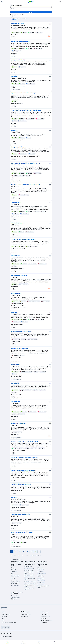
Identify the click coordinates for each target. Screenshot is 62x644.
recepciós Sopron (41, 584)
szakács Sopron (41, 571)
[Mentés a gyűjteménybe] (50, 24)
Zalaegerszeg (14, 571)
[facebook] (2, 627)
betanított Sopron (28, 567)
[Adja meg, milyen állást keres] (31, 5)
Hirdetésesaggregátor (26, 614)
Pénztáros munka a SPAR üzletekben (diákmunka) (26, 185)
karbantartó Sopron (41, 581)
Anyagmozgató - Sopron (18, 60)
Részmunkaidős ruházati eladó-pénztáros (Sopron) (26, 163)
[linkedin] (9, 627)
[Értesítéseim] (60, 2)
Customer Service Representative (21, 484)
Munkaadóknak (25, 616)
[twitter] (5, 627)
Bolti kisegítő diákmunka (18, 423)
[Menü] (2, 2)
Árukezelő (14, 130)
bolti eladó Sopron (41, 568)
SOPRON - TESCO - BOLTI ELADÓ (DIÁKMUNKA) (25, 441)
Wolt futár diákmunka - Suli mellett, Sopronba (24, 458)
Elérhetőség (4, 616)
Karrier (3, 618)
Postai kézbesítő (16, 294)
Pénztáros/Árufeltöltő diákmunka (21, 42)
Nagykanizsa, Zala (15, 575)
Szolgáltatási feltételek (6, 633)
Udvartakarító (15, 365)
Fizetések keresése (45, 616)
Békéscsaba (14, 570)
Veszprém (13, 568)
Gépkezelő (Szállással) (18, 24)
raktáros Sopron (41, 579)
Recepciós (14, 497)
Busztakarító (15, 383)
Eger (12, 573)
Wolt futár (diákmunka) (18, 223)
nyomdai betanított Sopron (30, 581)
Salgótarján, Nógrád (15, 582)
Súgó (3, 620)
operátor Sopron (41, 577)
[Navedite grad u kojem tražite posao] (31, 9)
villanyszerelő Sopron (42, 573)
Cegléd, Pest (14, 584)
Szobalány (14, 76)
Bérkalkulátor (44, 623)
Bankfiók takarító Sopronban (20, 349)
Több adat (15, 20)
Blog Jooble (43, 618)
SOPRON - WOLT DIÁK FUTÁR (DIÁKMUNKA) (24, 471)
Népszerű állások (15, 596)
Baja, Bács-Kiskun (15, 585)
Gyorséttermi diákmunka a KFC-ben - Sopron (24, 93)
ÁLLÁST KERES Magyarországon (9, 623)
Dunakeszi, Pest (15, 580)
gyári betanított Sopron (29, 568)
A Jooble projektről (6, 614)
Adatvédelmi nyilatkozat (6, 636)
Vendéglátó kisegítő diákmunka (20, 514)
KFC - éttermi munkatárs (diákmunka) (22, 532)
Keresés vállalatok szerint (46, 620)
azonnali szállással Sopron (30, 583)
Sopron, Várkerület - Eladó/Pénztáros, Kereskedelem (26, 110)
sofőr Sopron (40, 575)
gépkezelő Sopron (41, 582)
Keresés (31, 12)
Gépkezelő (14, 313)
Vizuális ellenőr (16, 256)
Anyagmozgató (16, 203)
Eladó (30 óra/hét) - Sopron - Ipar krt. (22, 331)
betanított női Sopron (29, 570)
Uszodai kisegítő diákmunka (19, 275)
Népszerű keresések (17, 559)
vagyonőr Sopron (41, 570)
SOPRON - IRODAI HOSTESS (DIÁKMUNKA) (23, 240)
